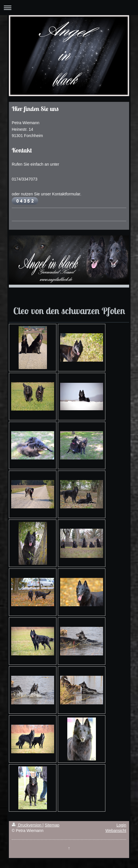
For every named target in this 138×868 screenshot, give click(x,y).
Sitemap (52, 825)
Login (121, 825)
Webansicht (116, 831)
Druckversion (27, 825)
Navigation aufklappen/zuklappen (69, 8)
